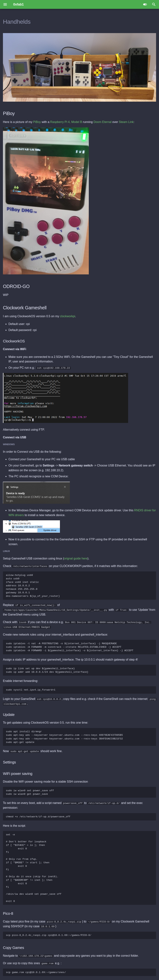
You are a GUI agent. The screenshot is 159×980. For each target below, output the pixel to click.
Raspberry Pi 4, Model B (66, 122)
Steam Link (126, 122)
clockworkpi (68, 316)
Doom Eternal (103, 122)
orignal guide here (76, 558)
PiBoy (37, 122)
